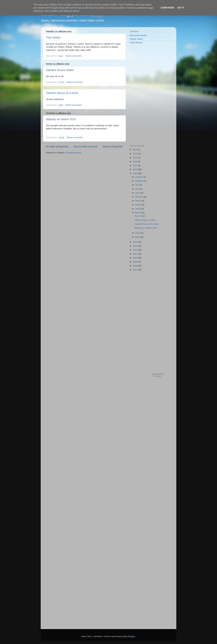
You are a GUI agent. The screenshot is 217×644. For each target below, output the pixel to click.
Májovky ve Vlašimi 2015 (61, 119)
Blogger (132, 636)
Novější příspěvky (57, 146)
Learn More (167, 8)
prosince (139, 177)
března (139, 213)
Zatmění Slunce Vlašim (60, 70)
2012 (135, 250)
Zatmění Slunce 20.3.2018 (62, 93)
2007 (135, 270)
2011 (135, 254)
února (138, 233)
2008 (135, 266)
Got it (181, 8)
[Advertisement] (142, 94)
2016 (135, 169)
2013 (135, 246)
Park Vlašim (53, 38)
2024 (135, 150)
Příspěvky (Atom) (73, 153)
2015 (135, 173)
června (138, 201)
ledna (138, 237)
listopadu (140, 181)
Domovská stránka (85, 146)
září (137, 189)
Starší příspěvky (113, 146)
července (140, 197)
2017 (135, 165)
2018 (135, 162)
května (138, 205)
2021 (135, 154)
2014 (135, 242)
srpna (138, 193)
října (137, 185)
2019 (135, 158)
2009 (135, 262)
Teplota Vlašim (136, 39)
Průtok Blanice (136, 43)
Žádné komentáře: (74, 56)
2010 (135, 258)
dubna (138, 209)
